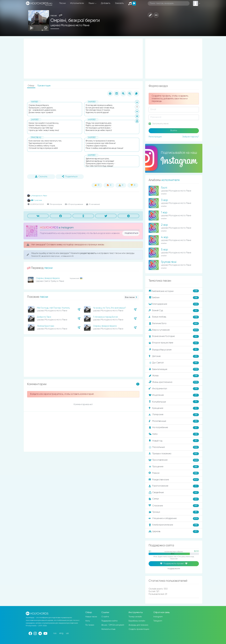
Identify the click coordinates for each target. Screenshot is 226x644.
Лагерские (174, 415)
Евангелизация (174, 369)
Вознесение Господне (174, 336)
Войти (174, 131)
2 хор (164, 225)
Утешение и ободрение (174, 519)
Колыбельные (174, 402)
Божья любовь (174, 317)
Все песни (131, 297)
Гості (164, 188)
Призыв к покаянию (174, 454)
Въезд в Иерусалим (174, 350)
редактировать (88, 253)
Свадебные (174, 493)
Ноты (88, 621)
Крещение (174, 408)
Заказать (119, 3)
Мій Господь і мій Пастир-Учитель (53, 308)
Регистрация (155, 137)
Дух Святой (174, 363)
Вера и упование (174, 330)
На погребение (174, 428)
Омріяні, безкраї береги (48, 278)
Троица (174, 512)
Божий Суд (174, 311)
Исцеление (174, 395)
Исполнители (77, 3)
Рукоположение (174, 486)
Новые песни (91, 617)
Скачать (41, 176)
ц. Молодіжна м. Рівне (37, 196)
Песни (62, 3)
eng (61, 633)
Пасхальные (174, 447)
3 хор (164, 200)
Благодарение (174, 304)
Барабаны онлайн (137, 621)
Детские (174, 356)
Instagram (158, 617)
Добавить (106, 3)
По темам (90, 625)
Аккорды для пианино (138, 625)
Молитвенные (174, 421)
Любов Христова (45, 326)
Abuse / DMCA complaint (113, 625)
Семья (174, 499)
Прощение (174, 467)
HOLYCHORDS (49, 228)
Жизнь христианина (174, 382)
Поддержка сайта (109, 621)
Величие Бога (174, 324)
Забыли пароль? (191, 137)
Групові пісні (169, 262)
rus (55, 633)
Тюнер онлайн (135, 617)
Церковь (174, 532)
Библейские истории (174, 291)
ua (67, 633)
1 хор (164, 213)
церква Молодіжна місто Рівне (70, 25)
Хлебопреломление (174, 525)
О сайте (105, 617)
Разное (174, 473)
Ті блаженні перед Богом (105, 317)
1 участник (37, 200)
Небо (174, 434)
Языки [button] (92, 3)
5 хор (164, 250)
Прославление (174, 460)
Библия (174, 298)
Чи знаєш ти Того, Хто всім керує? (109, 308)
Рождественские (174, 480)
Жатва (174, 376)
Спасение (174, 506)
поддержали (174, 569)
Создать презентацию (139, 629)
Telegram (158, 621)
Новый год (174, 441)
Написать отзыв (108, 629)
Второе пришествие (174, 343)
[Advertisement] (83, 59)
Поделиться (70, 176)
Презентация (44, 86)
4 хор (165, 237)
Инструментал (174, 389)
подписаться (131, 233)
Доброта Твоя (44, 317)
